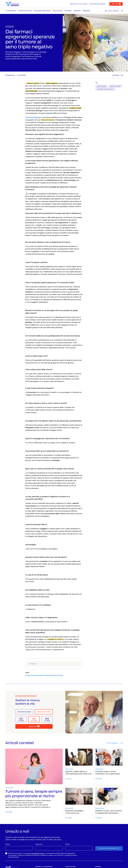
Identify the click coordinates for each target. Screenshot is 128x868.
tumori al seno (33, 83)
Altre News (10, 26)
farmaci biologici (115, 86)
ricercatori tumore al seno (105, 89)
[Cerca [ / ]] (122, 11)
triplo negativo (52, 83)
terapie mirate (75, 108)
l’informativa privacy (38, 853)
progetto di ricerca (55, 639)
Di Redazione (10, 75)
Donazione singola (24, 712)
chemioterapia (101, 86)
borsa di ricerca (47, 120)
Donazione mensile (44, 712)
